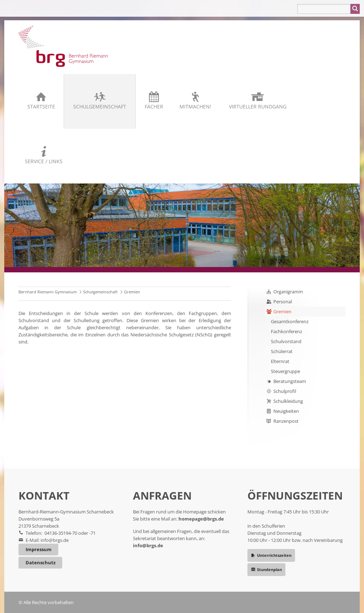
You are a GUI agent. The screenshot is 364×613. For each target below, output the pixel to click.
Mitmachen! (195, 106)
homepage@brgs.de (201, 519)
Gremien (282, 311)
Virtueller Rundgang (258, 106)
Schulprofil (285, 391)
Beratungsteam (290, 381)
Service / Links (44, 161)
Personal (283, 302)
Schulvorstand (286, 341)
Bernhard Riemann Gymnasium (48, 292)
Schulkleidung (288, 401)
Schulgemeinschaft (100, 106)
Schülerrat (282, 351)
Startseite (41, 106)
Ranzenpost (286, 421)
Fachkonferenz (287, 331)
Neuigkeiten (286, 411)
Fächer (154, 106)
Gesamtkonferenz (290, 321)
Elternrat (280, 361)
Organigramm (288, 292)
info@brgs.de (55, 540)
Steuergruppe (285, 371)
